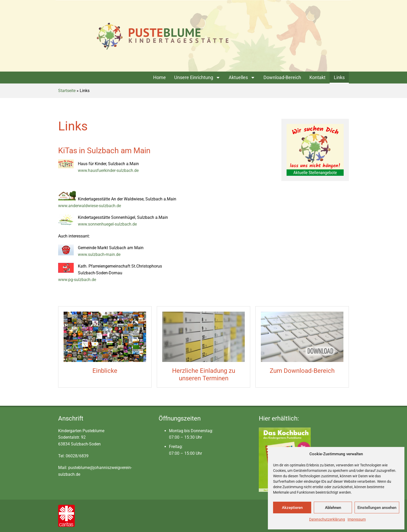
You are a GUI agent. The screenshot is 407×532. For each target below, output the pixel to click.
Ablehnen (333, 508)
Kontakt (317, 77)
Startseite (67, 91)
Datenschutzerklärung (327, 519)
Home (160, 77)
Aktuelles (242, 78)
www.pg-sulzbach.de (77, 280)
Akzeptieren (292, 508)
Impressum (357, 519)
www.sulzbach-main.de (99, 254)
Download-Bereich (282, 77)
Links (339, 77)
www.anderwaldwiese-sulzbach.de (90, 206)
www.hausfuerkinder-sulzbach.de (108, 170)
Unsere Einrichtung (197, 78)
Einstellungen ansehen (377, 508)
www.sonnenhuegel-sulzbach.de (107, 224)
